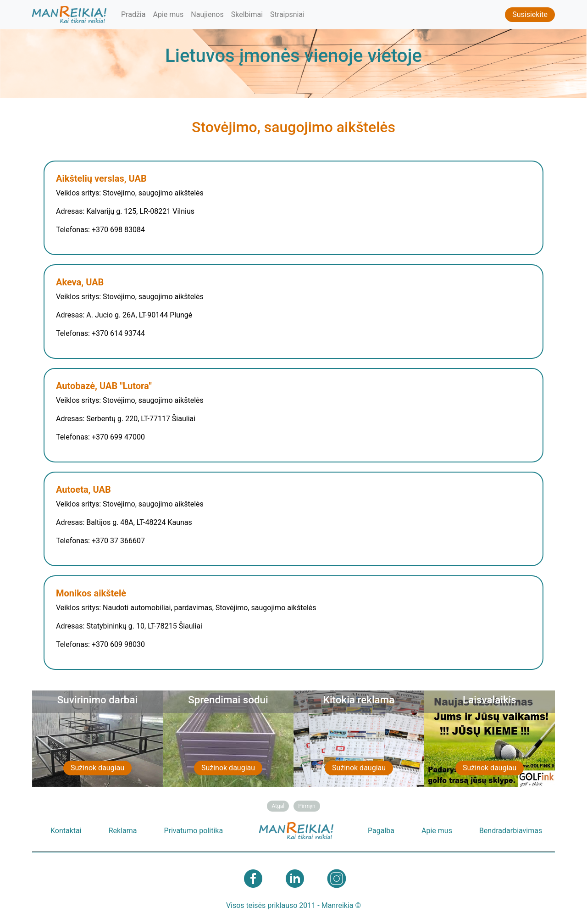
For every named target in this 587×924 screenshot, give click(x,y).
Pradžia (133, 14)
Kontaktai (66, 831)
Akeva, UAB (80, 282)
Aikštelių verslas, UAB (101, 178)
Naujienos (207, 14)
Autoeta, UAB (83, 490)
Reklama (123, 831)
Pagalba (381, 831)
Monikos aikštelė (91, 593)
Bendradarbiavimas (511, 831)
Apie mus (168, 14)
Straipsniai (287, 14)
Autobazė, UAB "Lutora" (104, 386)
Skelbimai (247, 14)
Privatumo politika (193, 831)
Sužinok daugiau (97, 768)
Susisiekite (530, 14)
